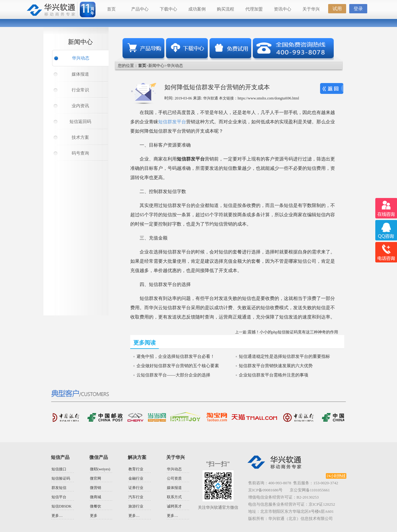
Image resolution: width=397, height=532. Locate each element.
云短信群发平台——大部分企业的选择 (173, 375)
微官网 (96, 478)
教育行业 (136, 469)
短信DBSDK (62, 506)
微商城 (96, 497)
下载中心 (168, 9)
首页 (111, 9)
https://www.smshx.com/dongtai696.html (268, 98)
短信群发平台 (172, 122)
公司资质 (174, 478)
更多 (94, 516)
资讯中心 (283, 9)
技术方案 (80, 137)
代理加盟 (254, 9)
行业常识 (80, 90)
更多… (57, 516)
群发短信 (59, 488)
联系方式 (174, 497)
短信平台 (59, 497)
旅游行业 (136, 506)
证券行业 (136, 488)
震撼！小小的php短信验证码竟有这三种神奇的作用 (293, 332)
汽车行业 (136, 497)
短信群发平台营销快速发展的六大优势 (276, 366)
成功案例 (197, 9)
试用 (337, 9)
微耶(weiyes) (100, 469)
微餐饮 (96, 506)
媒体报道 (80, 74)
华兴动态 (81, 58)
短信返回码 (80, 122)
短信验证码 (61, 478)
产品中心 (140, 9)
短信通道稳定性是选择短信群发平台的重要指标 (284, 356)
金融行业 (136, 478)
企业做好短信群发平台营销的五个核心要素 (178, 366)
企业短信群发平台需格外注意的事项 (274, 375)
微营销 (96, 488)
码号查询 (80, 153)
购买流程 (225, 9)
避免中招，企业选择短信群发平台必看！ (176, 356)
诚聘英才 (174, 506)
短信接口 (59, 469)
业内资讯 (80, 106)
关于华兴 (311, 9)
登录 (358, 9)
